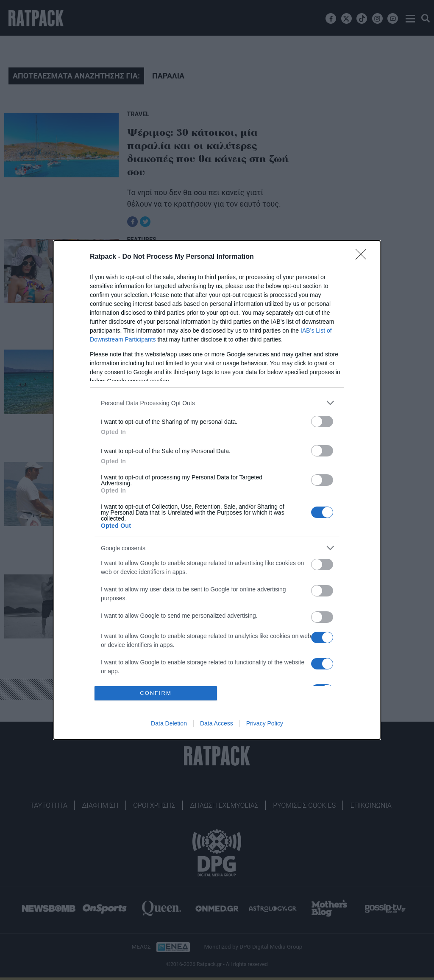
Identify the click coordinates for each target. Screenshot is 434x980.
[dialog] (217, 490)
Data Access (217, 723)
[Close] (364, 257)
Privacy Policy (265, 723)
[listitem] (217, 403)
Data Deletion (169, 723)
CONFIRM (156, 693)
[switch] (322, 421)
